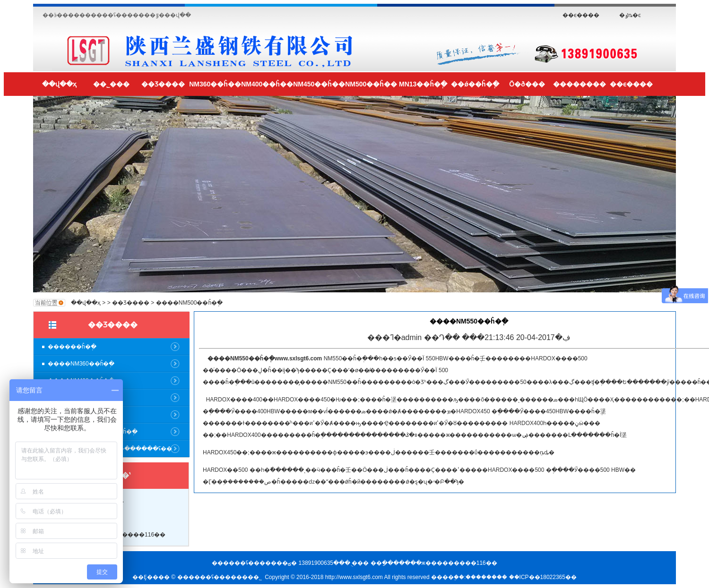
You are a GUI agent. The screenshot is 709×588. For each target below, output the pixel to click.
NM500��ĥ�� (371, 84)
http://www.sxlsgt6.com (354, 577)
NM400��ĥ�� (267, 84)
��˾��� (111, 84)
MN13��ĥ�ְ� (423, 84)
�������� (579, 84)
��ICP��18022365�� (543, 577)
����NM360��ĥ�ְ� (81, 364)
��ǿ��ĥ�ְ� (475, 84)
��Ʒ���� (163, 84)
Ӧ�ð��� (527, 84)
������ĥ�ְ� (72, 347)
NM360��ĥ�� (215, 84)
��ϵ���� (581, 15)
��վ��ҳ (59, 84)
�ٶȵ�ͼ (630, 15)
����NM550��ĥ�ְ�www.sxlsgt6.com (265, 358)
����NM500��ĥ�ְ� (189, 303)
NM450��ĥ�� (319, 84)
